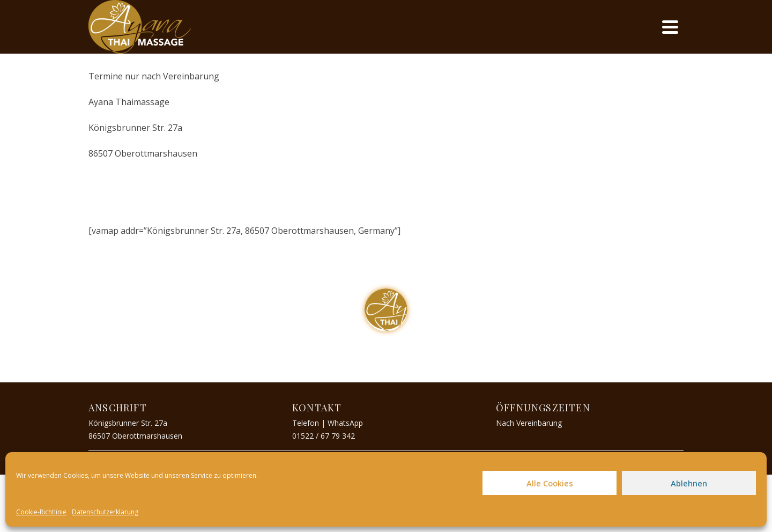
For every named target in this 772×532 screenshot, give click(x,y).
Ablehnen (689, 483)
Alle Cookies (550, 483)
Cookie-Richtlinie (41, 512)
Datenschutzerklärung (105, 512)
